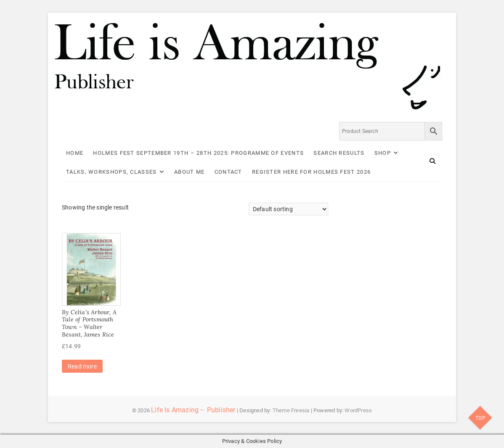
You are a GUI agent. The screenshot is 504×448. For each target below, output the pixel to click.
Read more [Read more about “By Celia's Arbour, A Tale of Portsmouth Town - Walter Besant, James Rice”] (82, 366)
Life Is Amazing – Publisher (193, 410)
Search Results (339, 153)
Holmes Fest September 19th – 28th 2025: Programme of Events (198, 153)
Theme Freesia (291, 410)
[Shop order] (288, 209)
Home (75, 153)
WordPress (358, 410)
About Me (189, 172)
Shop (383, 153)
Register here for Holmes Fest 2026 (311, 172)
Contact (228, 172)
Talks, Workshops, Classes (111, 172)
